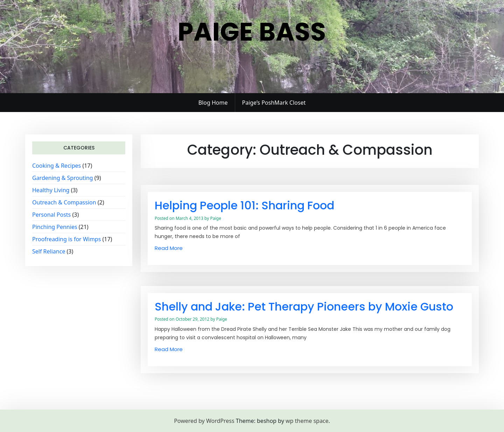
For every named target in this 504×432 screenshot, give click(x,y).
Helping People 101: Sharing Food (244, 205)
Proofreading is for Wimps (66, 239)
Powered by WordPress (204, 421)
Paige (215, 218)
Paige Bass (252, 32)
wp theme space (307, 421)
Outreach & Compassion (64, 202)
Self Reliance (49, 251)
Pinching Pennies (55, 227)
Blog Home (213, 103)
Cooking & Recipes (57, 166)
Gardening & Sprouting (63, 178)
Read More (169, 248)
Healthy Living (51, 190)
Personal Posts (51, 215)
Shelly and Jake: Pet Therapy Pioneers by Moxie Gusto (304, 306)
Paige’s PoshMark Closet (274, 103)
